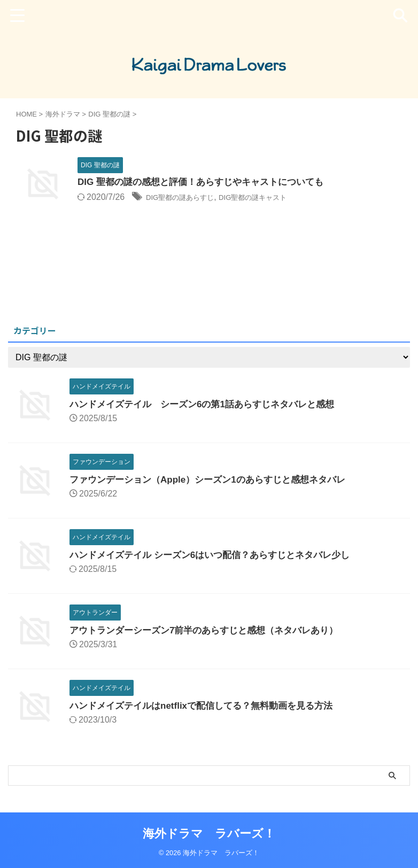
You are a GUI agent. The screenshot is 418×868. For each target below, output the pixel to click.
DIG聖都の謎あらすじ (188, 198)
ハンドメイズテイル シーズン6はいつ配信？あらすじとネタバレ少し (218, 555)
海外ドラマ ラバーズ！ (209, 834)
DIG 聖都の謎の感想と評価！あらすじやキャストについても (208, 183)
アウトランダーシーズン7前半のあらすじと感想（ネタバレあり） (212, 630)
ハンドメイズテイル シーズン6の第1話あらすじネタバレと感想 (210, 404)
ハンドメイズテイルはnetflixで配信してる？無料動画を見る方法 (209, 706)
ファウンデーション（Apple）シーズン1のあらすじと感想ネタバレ (215, 479)
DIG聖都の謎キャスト (276, 198)
